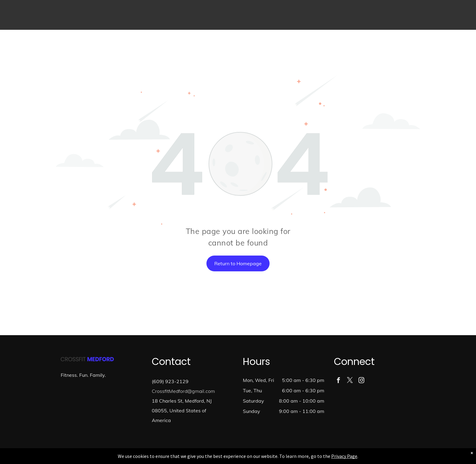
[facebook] (338, 381)
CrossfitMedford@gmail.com (183, 391)
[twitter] (350, 381)
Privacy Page (344, 456)
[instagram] (361, 381)
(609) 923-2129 (170, 381)
